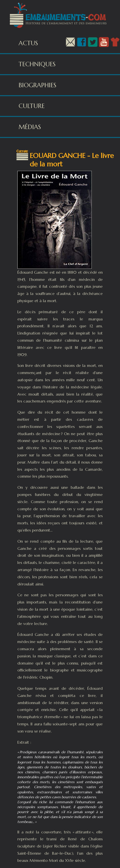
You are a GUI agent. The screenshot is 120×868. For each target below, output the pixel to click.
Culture (32, 106)
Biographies (37, 85)
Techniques (37, 64)
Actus (28, 43)
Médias (30, 127)
